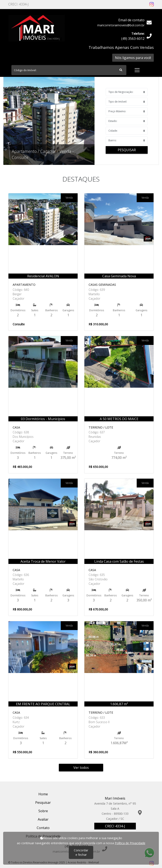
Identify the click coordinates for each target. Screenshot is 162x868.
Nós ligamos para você (133, 58)
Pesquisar (127, 150)
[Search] (69, 70)
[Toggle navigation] (137, 70)
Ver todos (81, 768)
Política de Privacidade (130, 843)
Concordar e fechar (81, 852)
